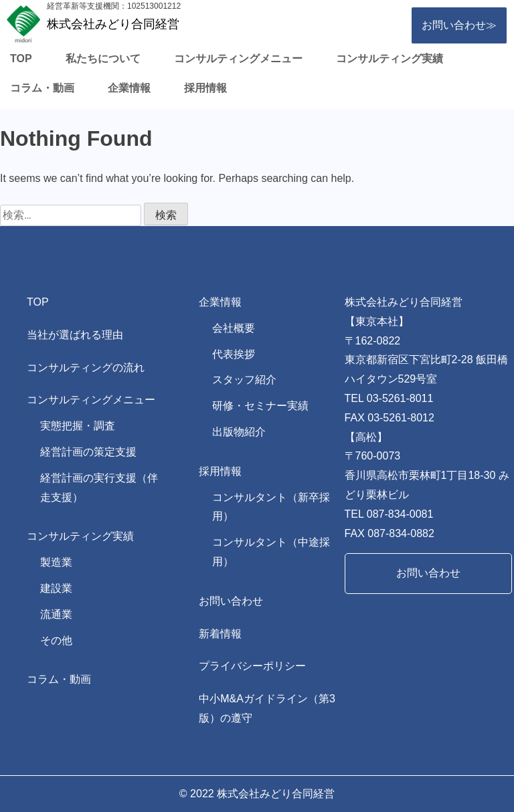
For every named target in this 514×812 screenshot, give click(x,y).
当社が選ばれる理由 (75, 335)
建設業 (56, 588)
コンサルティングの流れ (86, 368)
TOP (21, 59)
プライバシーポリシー (252, 666)
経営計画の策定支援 (88, 452)
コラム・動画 (42, 88)
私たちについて (103, 59)
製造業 (56, 562)
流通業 (56, 614)
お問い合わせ (231, 601)
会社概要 (234, 328)
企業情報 (129, 88)
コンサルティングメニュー (238, 59)
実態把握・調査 (78, 426)
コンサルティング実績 (390, 59)
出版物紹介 (239, 432)
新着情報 (220, 634)
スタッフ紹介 (244, 380)
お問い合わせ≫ (459, 25)
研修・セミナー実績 (260, 406)
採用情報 (205, 88)
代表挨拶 (234, 354)
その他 (56, 640)
